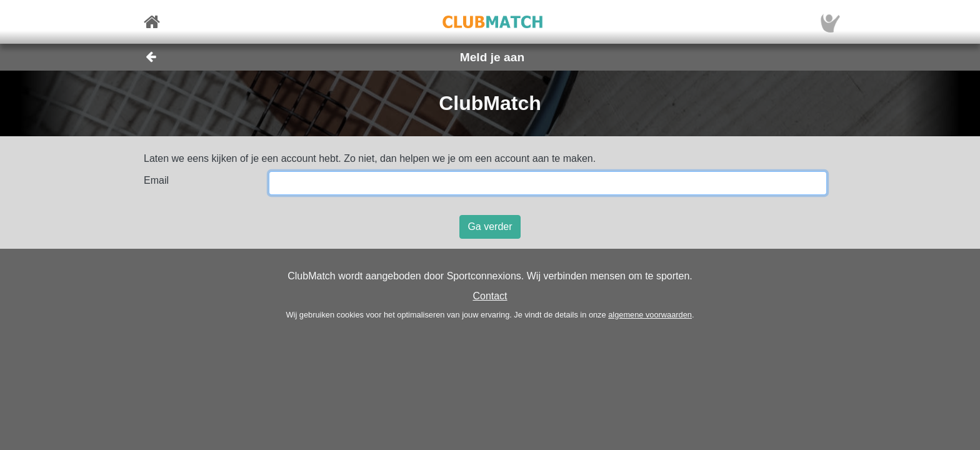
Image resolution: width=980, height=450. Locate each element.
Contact (490, 296)
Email (156, 180)
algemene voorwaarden (650, 315)
